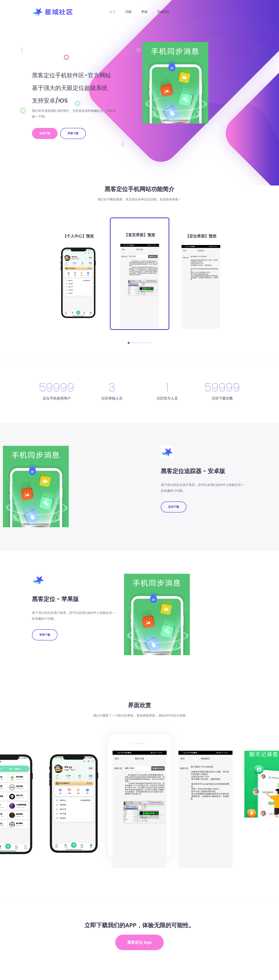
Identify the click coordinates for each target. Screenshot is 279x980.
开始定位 (163, 12)
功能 (128, 12)
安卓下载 (45, 133)
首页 (113, 12)
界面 (144, 12)
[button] (129, 343)
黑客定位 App (139, 942)
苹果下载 (73, 133)
